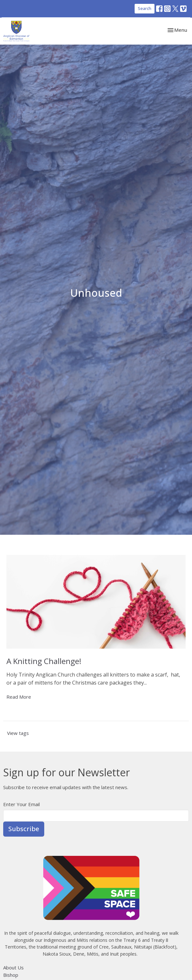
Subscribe (24, 829)
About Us (13, 967)
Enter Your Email (21, 804)
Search (145, 8)
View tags (18, 733)
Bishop (11, 975)
